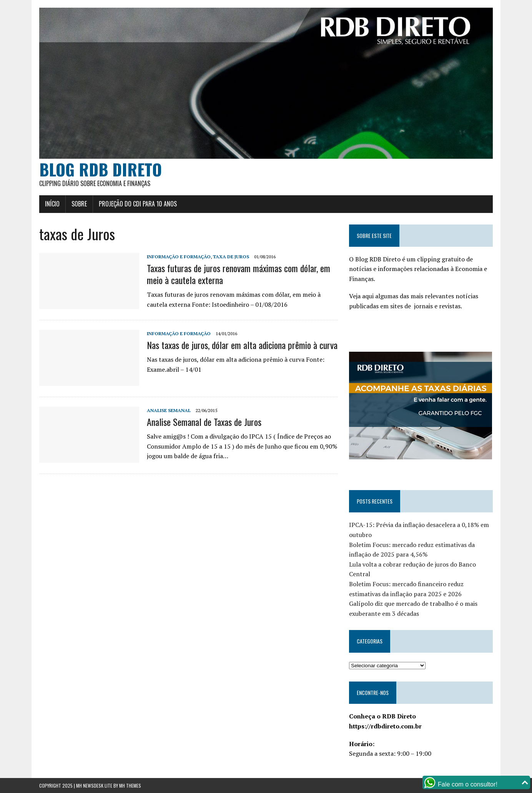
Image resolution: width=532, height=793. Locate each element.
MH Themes (130, 786)
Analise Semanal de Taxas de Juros (204, 422)
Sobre (79, 204)
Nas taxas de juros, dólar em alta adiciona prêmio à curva (242, 345)
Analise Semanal (169, 410)
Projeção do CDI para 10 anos (138, 204)
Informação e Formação (179, 257)
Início (52, 204)
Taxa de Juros (231, 257)
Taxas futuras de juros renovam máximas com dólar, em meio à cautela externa (239, 274)
